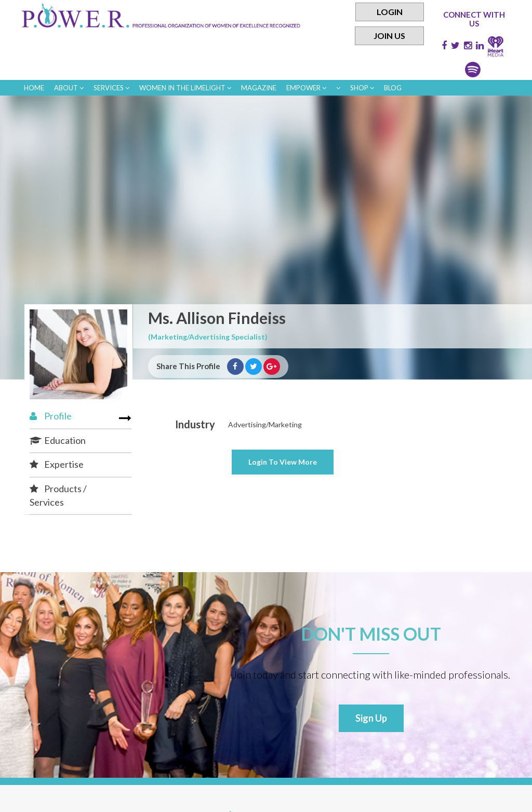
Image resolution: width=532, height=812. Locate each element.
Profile (51, 416)
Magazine (259, 88)
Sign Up (371, 718)
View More (283, 462)
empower (306, 88)
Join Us (389, 36)
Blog (393, 88)
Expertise (57, 464)
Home (34, 88)
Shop (362, 88)
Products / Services (58, 495)
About (69, 88)
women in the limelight (185, 88)
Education (58, 440)
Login (390, 12)
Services (111, 88)
